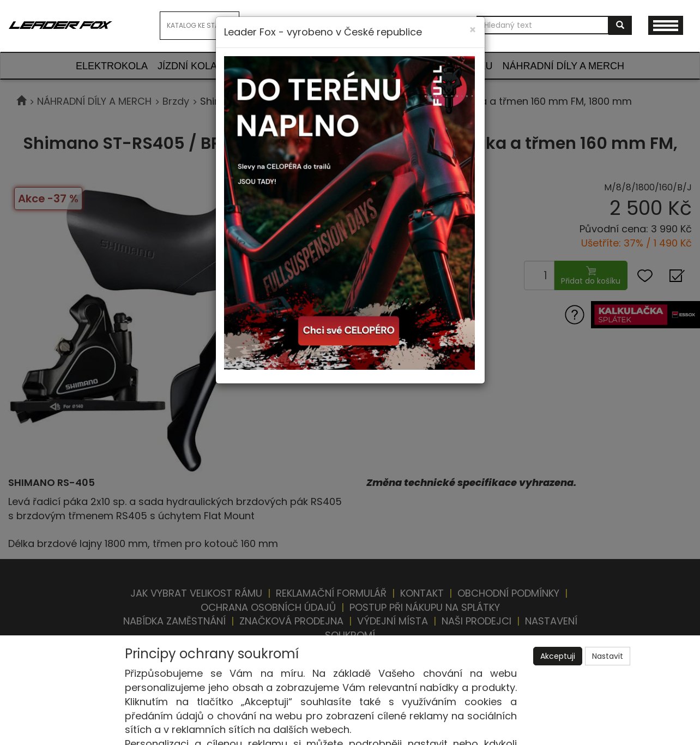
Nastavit (608, 656)
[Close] (473, 30)
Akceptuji (558, 656)
